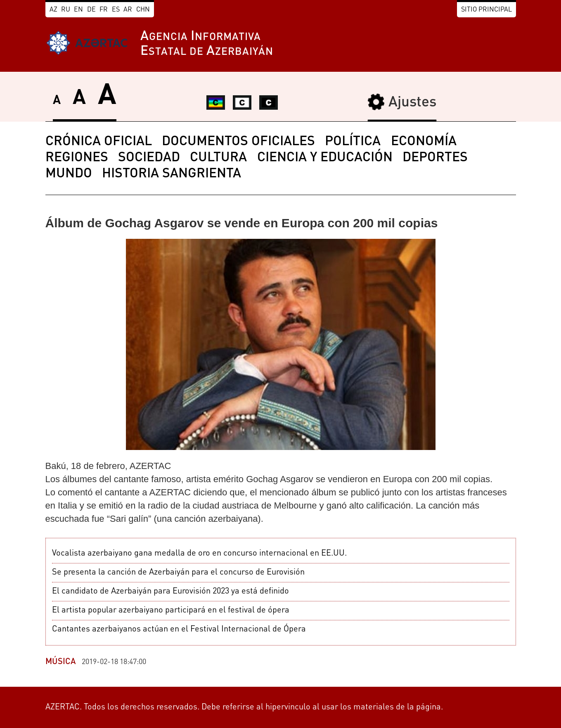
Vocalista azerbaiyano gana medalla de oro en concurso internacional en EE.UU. (199, 554)
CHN (143, 10)
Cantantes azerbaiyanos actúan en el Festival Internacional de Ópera (179, 629)
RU (66, 10)
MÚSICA (61, 662)
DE (91, 10)
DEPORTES (435, 158)
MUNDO (69, 174)
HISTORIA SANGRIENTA (172, 174)
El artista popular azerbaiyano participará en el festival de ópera (171, 610)
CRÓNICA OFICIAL (99, 142)
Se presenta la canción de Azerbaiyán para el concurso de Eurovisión (178, 573)
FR (104, 10)
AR (128, 10)
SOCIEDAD (149, 158)
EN (78, 10)
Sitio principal (486, 10)
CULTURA (218, 158)
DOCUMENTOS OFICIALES (238, 142)
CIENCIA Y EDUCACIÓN (325, 158)
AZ (53, 10)
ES (116, 10)
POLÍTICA (353, 142)
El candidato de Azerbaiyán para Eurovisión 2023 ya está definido (170, 591)
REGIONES (77, 158)
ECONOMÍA (424, 142)
